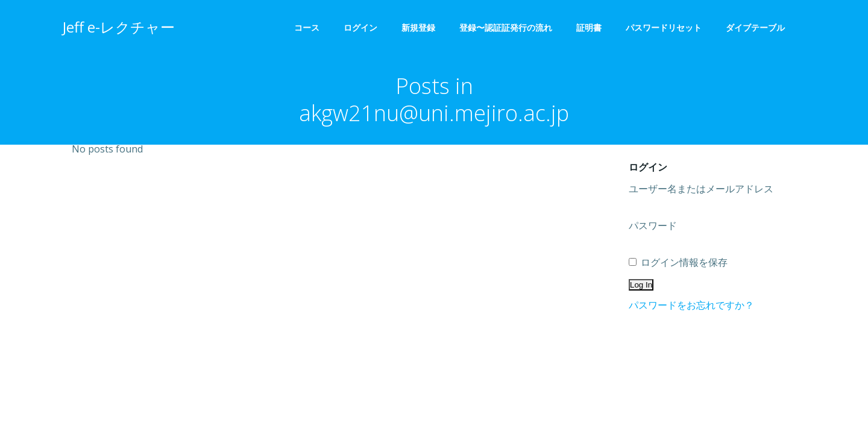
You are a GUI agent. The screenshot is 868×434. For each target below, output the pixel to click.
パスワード (653, 225)
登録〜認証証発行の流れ (506, 27)
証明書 (589, 27)
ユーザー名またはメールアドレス (701, 189)
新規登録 (418, 27)
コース (307, 27)
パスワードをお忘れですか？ (691, 305)
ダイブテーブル (759, 27)
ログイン (360, 27)
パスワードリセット (664, 27)
